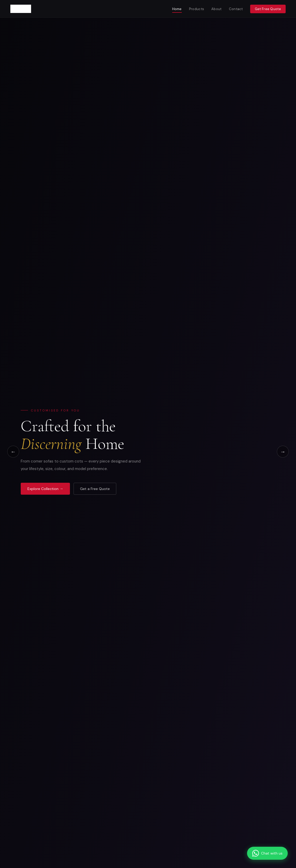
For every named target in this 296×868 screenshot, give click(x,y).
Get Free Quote (268, 9)
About (216, 9)
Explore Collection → (45, 489)
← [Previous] (13, 452)
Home (177, 9)
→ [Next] (283, 452)
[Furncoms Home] (21, 9)
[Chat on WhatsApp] (267, 853)
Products (197, 9)
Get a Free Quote (95, 489)
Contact (236, 9)
